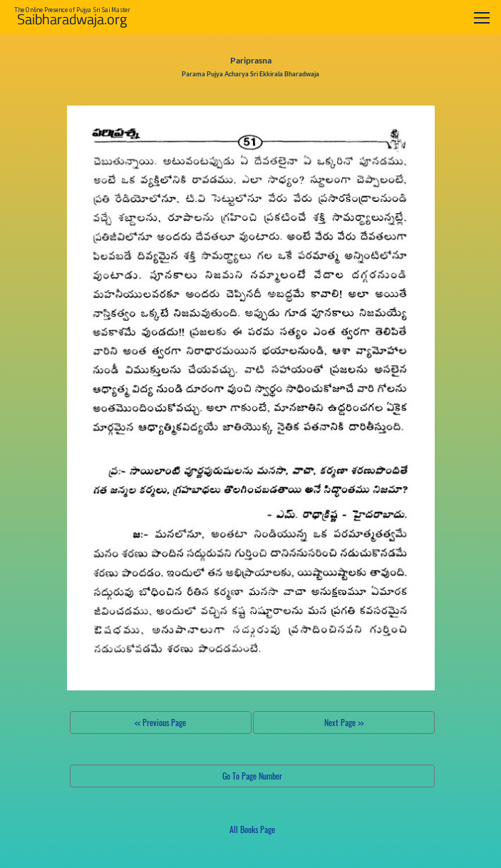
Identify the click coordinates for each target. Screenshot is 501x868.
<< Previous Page (160, 722)
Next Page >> (344, 722)
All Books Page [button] (252, 829)
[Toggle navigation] (482, 17)
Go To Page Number (252, 776)
